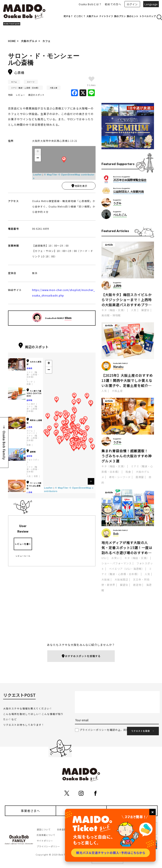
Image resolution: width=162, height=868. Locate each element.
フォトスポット (33, 462)
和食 (29, 385)
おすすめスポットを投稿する (81, 656)
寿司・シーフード (120, 477)
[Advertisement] (128, 71)
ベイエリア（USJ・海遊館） (127, 569)
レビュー (20, 95)
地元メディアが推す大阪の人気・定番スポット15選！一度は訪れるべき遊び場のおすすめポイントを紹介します (127, 548)
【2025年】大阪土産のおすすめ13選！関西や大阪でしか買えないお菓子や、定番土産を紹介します (127, 380)
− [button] (38, 158)
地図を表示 (79, 186)
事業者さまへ (30, 811)
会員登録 (62, 830)
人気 (29, 477)
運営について (44, 830)
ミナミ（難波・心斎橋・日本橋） (25, 88)
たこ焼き (31, 405)
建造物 (137, 585)
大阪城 (106, 579)
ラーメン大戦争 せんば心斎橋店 (34, 487)
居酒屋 (140, 477)
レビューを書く (23, 545)
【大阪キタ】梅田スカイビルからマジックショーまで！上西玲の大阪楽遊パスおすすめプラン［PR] (127, 300)
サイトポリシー (45, 841)
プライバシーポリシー (48, 847)
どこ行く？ (80, 16)
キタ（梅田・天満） (114, 310)
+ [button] (38, 152)
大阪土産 (54, 88)
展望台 (145, 310)
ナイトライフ (106, 16)
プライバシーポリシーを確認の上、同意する (107, 730)
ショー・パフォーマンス (117, 563)
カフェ (47, 41)
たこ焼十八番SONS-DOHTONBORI (34, 394)
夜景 (36, 477)
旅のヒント (133, 16)
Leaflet (37, 175)
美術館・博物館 (111, 315)
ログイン (132, 4)
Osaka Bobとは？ (90, 4)
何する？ (68, 16)
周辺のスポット (36, 95)
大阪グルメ (92, 16)
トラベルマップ (148, 16)
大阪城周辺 (121, 579)
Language (151, 4)
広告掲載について (46, 836)
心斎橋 (29, 428)
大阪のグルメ (29, 41)
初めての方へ (113, 4)
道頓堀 (29, 401)
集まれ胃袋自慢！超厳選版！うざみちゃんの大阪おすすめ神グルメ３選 (127, 456)
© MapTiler (51, 175)
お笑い (115, 558)
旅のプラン (120, 16)
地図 (10, 95)
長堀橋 (29, 369)
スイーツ (31, 82)
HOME (12, 41)
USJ (104, 558)
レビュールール (23, 557)
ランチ (30, 383)
